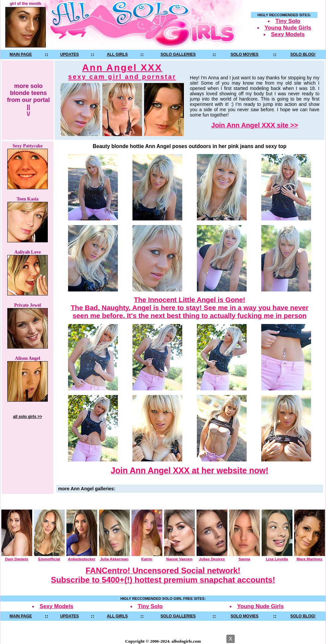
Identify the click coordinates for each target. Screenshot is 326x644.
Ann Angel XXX (122, 72)
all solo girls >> (27, 417)
